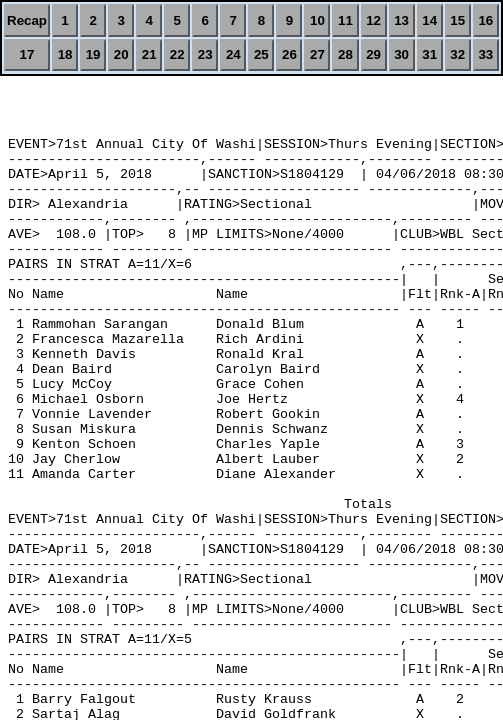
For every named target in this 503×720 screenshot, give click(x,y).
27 (317, 54)
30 (401, 54)
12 (373, 20)
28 (345, 54)
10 (317, 20)
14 (429, 20)
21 (149, 54)
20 (121, 54)
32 (457, 54)
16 (485, 20)
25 (261, 54)
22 (177, 54)
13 (401, 20)
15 (457, 20)
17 (27, 54)
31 (429, 54)
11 (345, 20)
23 (205, 54)
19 (93, 54)
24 (233, 54)
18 (65, 54)
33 (485, 54)
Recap (27, 20)
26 (289, 54)
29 (373, 54)
